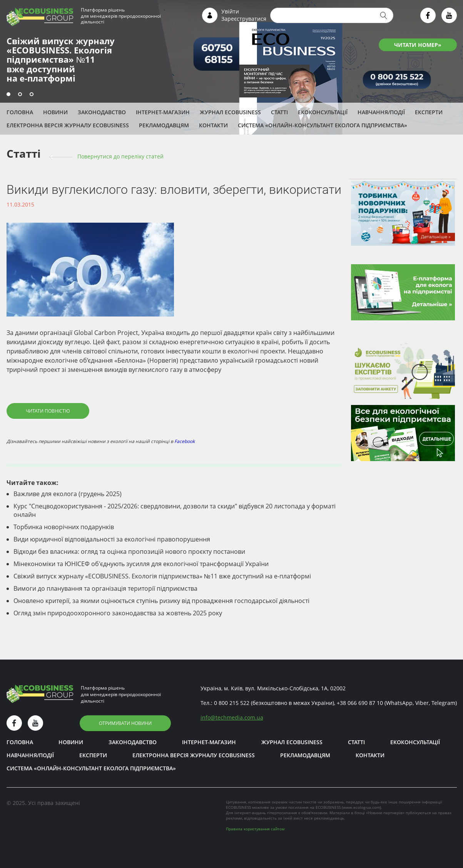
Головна (20, 112)
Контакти (213, 125)
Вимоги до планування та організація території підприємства (105, 588)
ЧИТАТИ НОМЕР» (418, 45)
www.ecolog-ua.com (361, 807)
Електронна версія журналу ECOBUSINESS (68, 125)
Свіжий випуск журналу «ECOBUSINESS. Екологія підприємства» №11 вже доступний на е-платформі (162, 576)
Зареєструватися (244, 19)
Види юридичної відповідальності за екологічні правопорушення (112, 539)
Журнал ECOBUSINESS (230, 112)
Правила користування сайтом (255, 829)
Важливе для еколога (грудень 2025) (68, 494)
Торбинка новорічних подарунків (64, 527)
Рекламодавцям (164, 125)
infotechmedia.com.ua (232, 717)
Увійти (230, 11)
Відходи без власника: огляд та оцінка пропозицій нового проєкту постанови (129, 551)
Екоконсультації (323, 112)
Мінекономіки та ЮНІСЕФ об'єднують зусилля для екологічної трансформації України (141, 564)
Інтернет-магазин (163, 112)
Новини (55, 112)
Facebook (185, 441)
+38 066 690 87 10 (360, 703)
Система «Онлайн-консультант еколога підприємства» (323, 125)
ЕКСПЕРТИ (429, 112)
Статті (279, 112)
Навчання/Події (381, 112)
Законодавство (102, 112)
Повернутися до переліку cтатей (120, 156)
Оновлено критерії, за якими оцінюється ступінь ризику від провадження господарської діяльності (161, 601)
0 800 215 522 (232, 703)
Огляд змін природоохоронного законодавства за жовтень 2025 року (118, 613)
